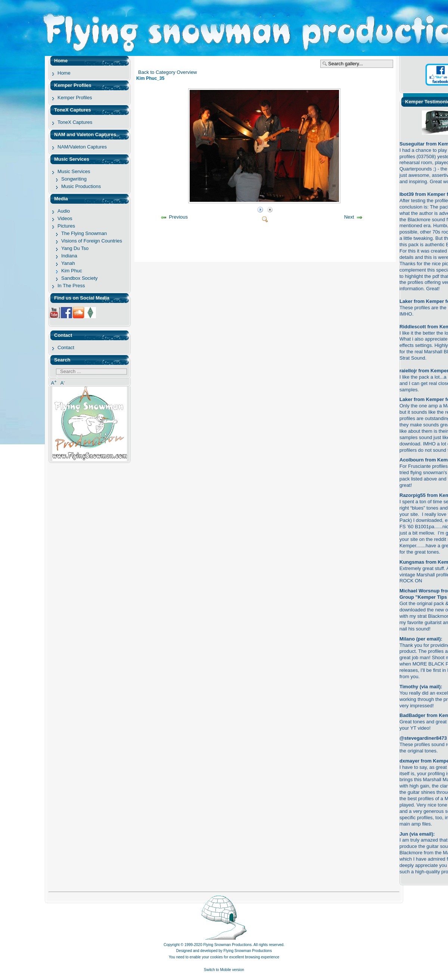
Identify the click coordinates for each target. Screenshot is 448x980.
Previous (178, 217)
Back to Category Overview (168, 72)
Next (349, 217)
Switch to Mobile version (224, 970)
